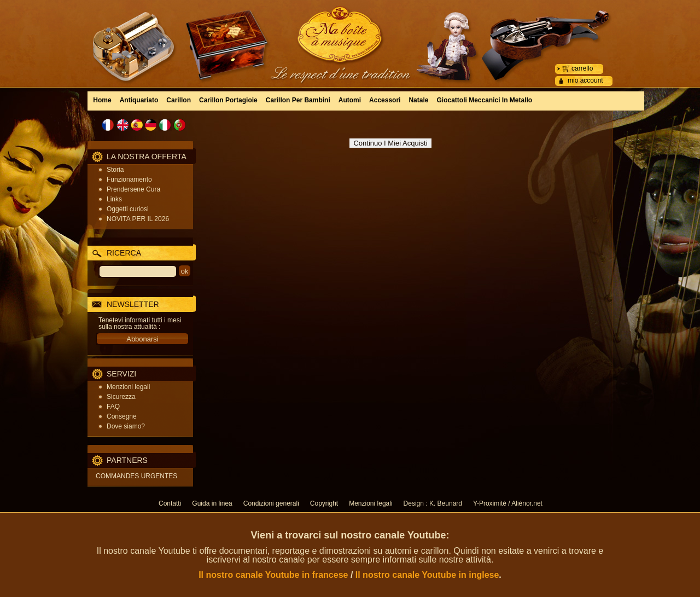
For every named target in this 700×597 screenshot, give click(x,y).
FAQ (113, 407)
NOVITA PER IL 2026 (138, 219)
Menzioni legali (128, 387)
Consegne (122, 416)
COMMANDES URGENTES (136, 476)
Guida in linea (212, 503)
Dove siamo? (126, 426)
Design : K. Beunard (433, 503)
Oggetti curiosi (128, 209)
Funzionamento (129, 179)
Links (114, 199)
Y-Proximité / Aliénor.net (508, 503)
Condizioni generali (271, 503)
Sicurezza (121, 397)
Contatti (170, 503)
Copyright (324, 503)
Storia (115, 170)
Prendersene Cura (133, 189)
